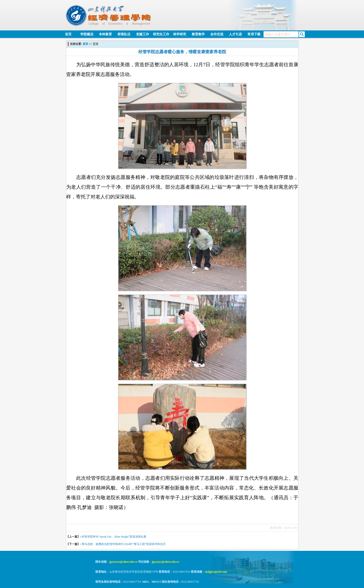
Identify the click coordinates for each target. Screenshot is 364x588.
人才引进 (235, 34)
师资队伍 (124, 34)
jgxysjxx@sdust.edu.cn (165, 562)
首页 (68, 34)
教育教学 (198, 34)
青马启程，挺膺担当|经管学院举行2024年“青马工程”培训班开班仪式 (124, 544)
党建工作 (143, 34)
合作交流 (217, 34)
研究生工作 (161, 34)
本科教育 (105, 34)
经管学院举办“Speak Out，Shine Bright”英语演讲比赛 (114, 537)
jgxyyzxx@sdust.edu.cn (123, 562)
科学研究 (180, 34)
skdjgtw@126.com (216, 572)
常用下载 (254, 34)
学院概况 (87, 34)
